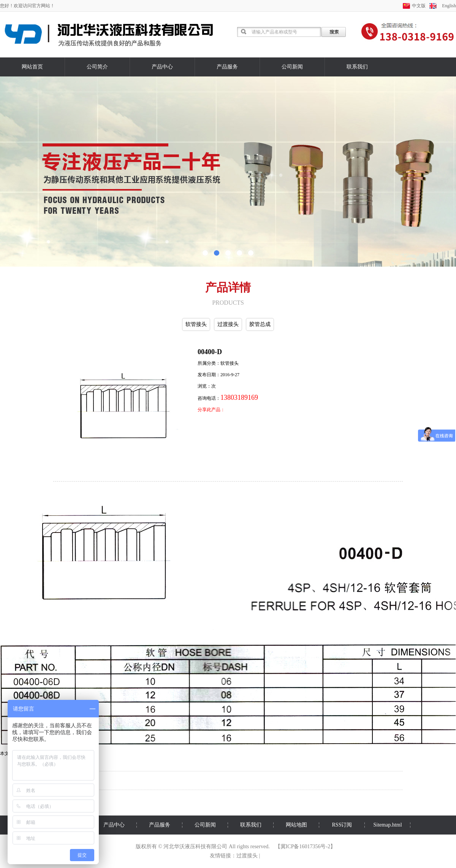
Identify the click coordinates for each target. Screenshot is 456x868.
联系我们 (357, 67)
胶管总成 (260, 324)
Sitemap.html (387, 825)
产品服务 (227, 67)
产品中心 (162, 67)
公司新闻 (292, 67)
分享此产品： (211, 410)
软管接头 (196, 324)
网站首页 (32, 67)
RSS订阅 (342, 825)
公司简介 (97, 67)
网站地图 (296, 825)
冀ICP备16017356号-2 (305, 847)
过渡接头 (228, 324)
